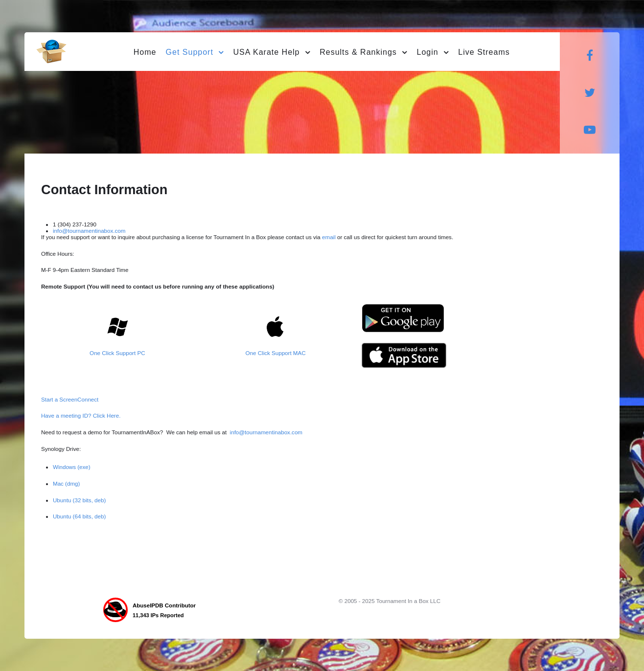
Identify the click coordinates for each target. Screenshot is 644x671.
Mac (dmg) (66, 483)
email (330, 237)
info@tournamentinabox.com (89, 231)
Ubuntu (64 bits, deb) (79, 516)
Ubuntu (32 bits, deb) (79, 500)
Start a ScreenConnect (70, 399)
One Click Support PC (117, 353)
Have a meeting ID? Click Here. (81, 415)
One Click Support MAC (276, 353)
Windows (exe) (72, 467)
